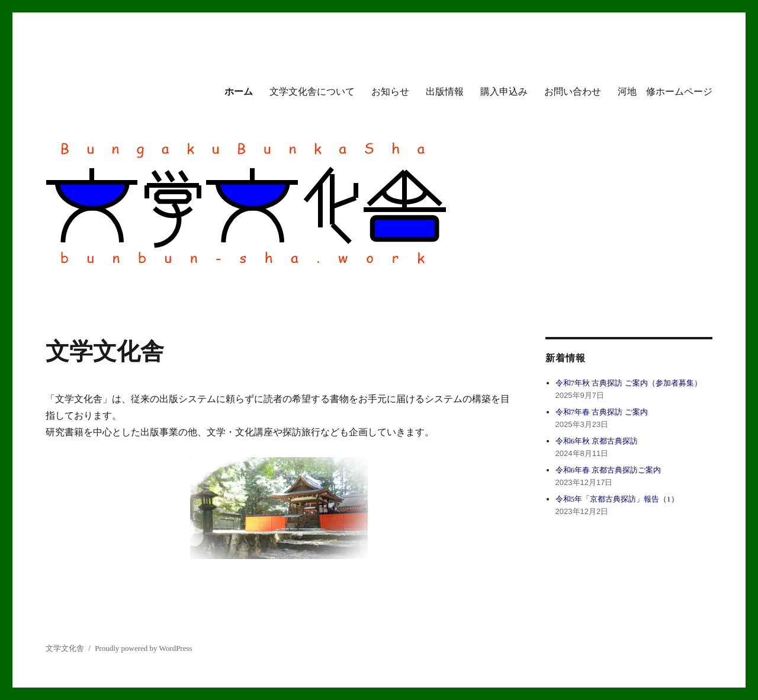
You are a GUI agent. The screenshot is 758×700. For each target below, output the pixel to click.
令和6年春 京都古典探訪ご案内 (608, 470)
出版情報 (445, 91)
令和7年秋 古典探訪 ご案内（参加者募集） (629, 383)
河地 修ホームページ (665, 91)
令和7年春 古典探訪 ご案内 (602, 412)
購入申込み (504, 91)
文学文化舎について (312, 91)
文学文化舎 (65, 648)
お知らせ (390, 91)
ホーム (239, 91)
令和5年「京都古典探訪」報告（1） (617, 499)
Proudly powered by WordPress (143, 648)
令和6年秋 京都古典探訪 (597, 441)
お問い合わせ (573, 91)
